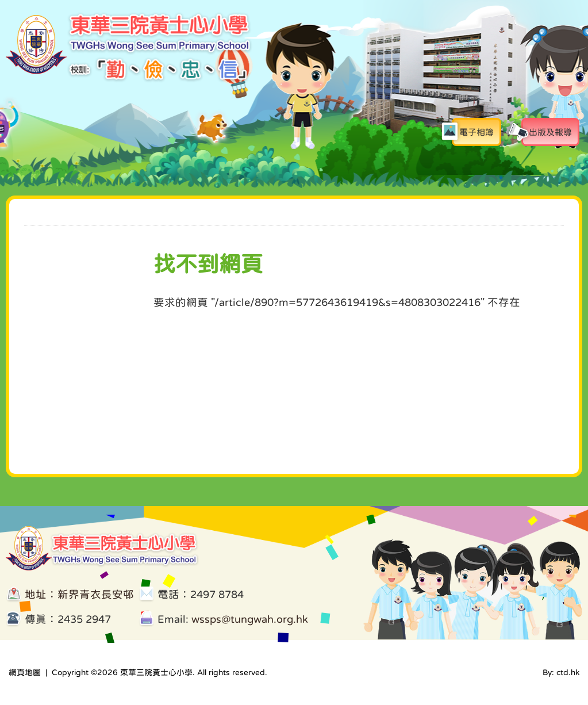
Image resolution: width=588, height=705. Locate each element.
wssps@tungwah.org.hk (250, 619)
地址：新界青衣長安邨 (79, 594)
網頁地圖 (25, 672)
